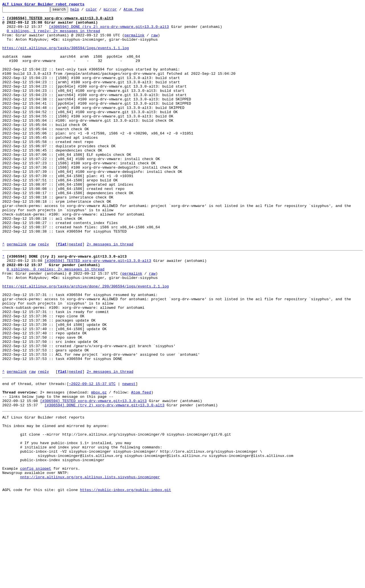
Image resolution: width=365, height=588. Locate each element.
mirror (119, 11)
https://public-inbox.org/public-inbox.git (126, 582)
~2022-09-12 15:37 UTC (92, 456)
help (84, 11)
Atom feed (142, 11)
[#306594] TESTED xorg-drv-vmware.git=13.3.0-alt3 (98, 310)
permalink (134, 41)
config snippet (35, 556)
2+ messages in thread (110, 292)
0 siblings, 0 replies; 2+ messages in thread (56, 320)
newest (129, 456)
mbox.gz (99, 466)
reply (43, 292)
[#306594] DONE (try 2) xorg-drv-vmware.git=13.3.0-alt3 (109, 31)
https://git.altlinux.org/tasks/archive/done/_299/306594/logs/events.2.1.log (86, 341)
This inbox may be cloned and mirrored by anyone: (56, 505)
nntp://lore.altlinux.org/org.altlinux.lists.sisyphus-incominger (90, 566)
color (100, 11)
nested (76, 292)
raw (154, 41)
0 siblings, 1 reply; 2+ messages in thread (54, 36)
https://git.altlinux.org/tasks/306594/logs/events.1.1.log (66, 56)
